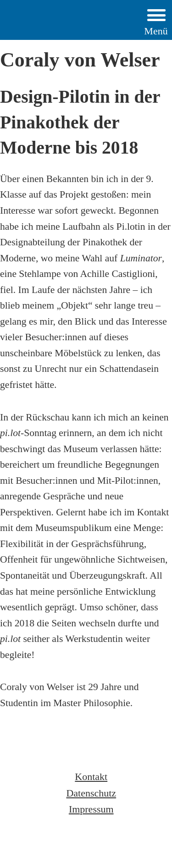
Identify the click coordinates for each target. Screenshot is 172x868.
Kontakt (91, 777)
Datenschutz (91, 793)
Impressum (91, 809)
